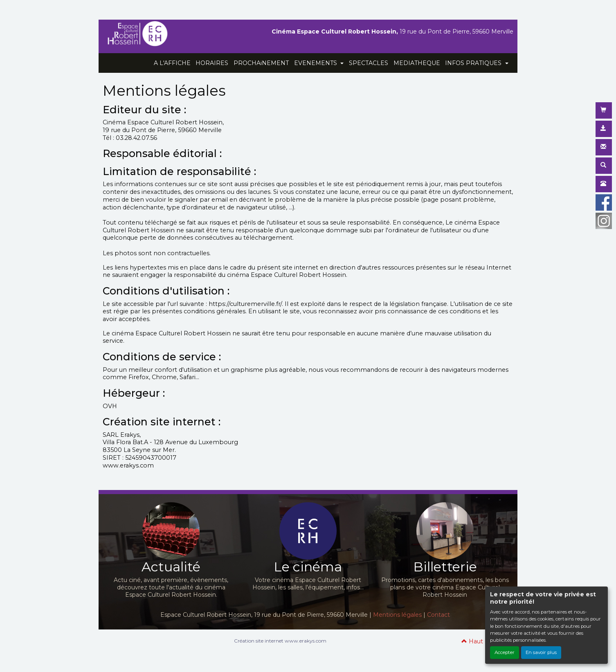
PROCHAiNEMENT (261, 63)
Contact (438, 615)
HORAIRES (212, 63)
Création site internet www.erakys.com (280, 641)
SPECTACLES (369, 63)
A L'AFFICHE (172, 63)
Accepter (505, 652)
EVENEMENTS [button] (316, 63)
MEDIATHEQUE (417, 63)
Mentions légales (397, 615)
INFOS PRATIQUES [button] (474, 63)
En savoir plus (541, 652)
